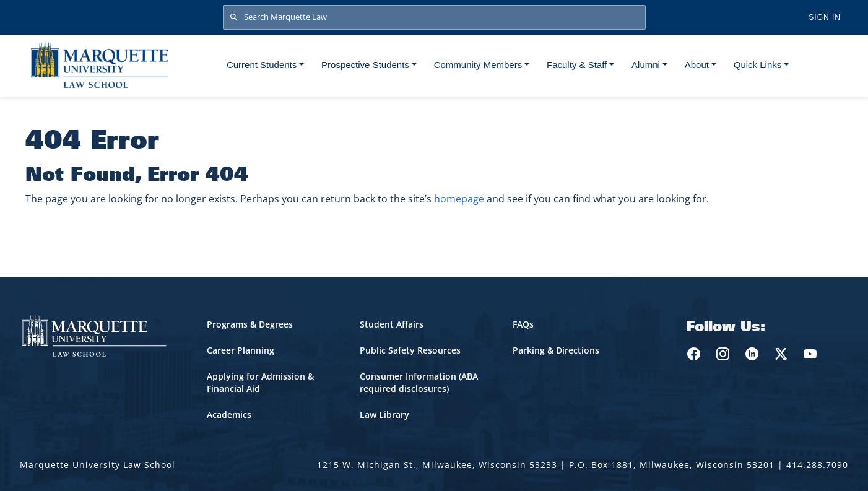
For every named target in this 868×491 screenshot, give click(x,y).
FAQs (523, 324)
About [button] (697, 65)
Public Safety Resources (410, 350)
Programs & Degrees (250, 324)
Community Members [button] (478, 65)
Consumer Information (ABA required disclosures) (419, 382)
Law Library (384, 415)
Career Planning (241, 350)
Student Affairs (392, 324)
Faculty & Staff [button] (577, 65)
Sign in (825, 17)
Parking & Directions (556, 350)
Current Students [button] (262, 65)
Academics (229, 415)
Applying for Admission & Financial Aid (260, 382)
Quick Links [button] (758, 65)
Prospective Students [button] (365, 65)
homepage (459, 199)
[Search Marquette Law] (434, 17)
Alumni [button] (646, 65)
